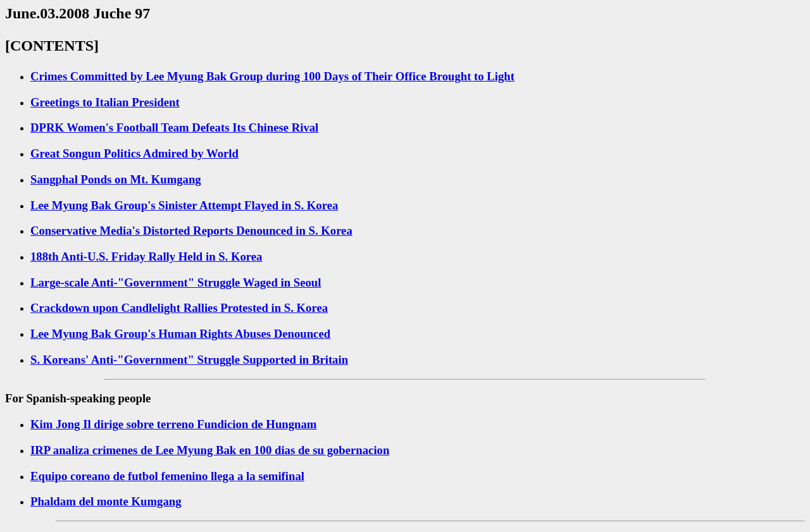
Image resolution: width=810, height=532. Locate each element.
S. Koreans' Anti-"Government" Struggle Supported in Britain (189, 360)
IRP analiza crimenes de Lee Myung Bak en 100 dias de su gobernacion (210, 450)
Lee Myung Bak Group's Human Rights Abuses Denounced (180, 334)
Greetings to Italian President (105, 102)
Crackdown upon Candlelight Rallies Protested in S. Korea (179, 308)
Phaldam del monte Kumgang (106, 501)
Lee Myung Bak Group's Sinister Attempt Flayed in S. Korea (184, 205)
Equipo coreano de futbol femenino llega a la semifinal (167, 476)
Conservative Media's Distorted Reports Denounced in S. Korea (191, 231)
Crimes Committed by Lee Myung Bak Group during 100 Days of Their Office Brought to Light (272, 76)
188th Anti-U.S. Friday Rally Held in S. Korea (146, 257)
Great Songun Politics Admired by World (134, 153)
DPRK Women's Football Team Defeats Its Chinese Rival (174, 127)
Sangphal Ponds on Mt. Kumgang (116, 179)
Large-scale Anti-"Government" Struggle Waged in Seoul (176, 282)
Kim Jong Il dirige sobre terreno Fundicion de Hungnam (173, 424)
